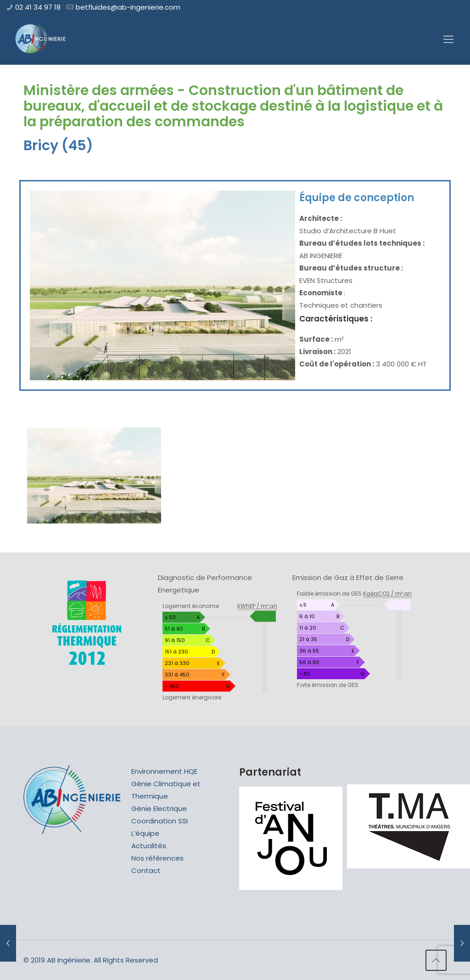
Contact (146, 870)
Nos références (157, 858)
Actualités (149, 846)
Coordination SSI (159, 821)
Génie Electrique (159, 808)
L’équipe (145, 833)
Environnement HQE (164, 771)
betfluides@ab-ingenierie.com (128, 7)
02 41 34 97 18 (38, 7)
